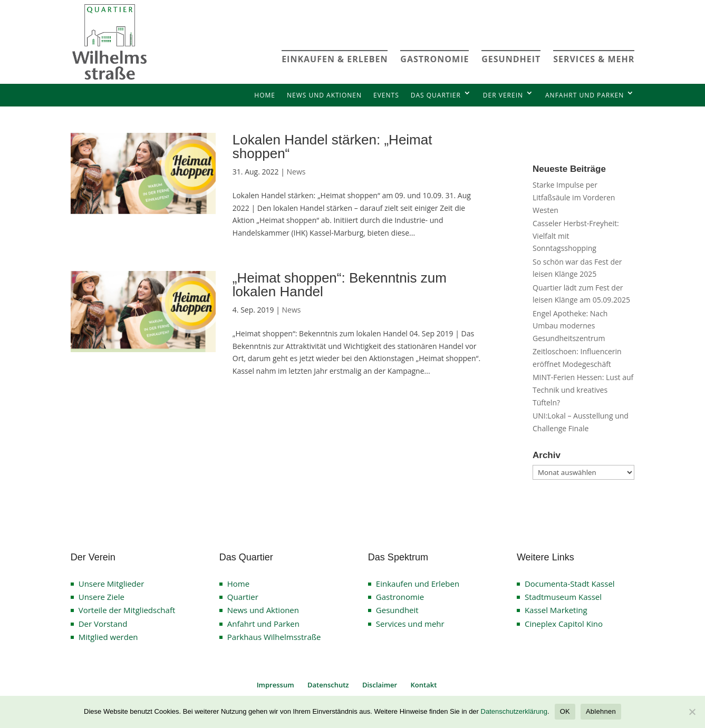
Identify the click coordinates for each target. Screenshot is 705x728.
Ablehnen (601, 711)
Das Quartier (436, 95)
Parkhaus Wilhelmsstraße (274, 637)
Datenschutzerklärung (514, 711)
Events (386, 95)
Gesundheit (397, 610)
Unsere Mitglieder (112, 584)
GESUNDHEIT (511, 59)
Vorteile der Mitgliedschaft (127, 610)
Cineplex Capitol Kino (564, 624)
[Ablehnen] (692, 712)
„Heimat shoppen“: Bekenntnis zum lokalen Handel (340, 285)
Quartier (243, 597)
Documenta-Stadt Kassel (570, 584)
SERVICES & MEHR (594, 59)
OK (565, 711)
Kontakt (424, 685)
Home (265, 95)
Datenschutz (328, 685)
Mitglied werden (108, 637)
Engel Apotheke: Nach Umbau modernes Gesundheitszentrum (570, 326)
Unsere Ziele (102, 597)
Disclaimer (380, 685)
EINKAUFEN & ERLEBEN (335, 59)
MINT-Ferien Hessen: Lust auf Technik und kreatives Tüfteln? (583, 390)
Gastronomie (400, 597)
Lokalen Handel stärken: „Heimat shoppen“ (332, 147)
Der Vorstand (103, 624)
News (296, 172)
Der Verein (503, 95)
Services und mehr (410, 624)
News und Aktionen (324, 95)
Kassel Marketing (556, 610)
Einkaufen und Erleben (418, 584)
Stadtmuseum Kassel (563, 597)
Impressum (276, 685)
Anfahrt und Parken (585, 95)
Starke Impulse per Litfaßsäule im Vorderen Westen (574, 197)
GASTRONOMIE (434, 59)
